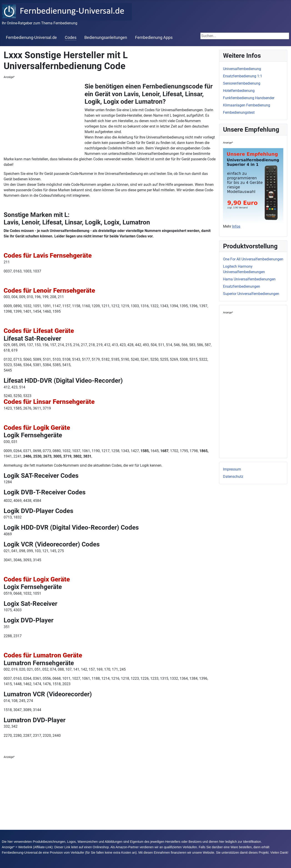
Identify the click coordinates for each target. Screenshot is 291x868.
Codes (71, 38)
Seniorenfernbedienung (242, 83)
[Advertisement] (44, 117)
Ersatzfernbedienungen (242, 286)
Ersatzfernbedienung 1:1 (243, 76)
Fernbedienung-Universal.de (31, 38)
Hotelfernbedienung (239, 91)
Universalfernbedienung (242, 69)
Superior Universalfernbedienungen (251, 294)
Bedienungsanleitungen (106, 38)
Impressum (232, 469)
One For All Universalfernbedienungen (253, 259)
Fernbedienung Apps (154, 38)
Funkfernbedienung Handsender (249, 98)
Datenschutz (233, 477)
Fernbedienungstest (239, 112)
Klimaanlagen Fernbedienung (247, 105)
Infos (236, 226)
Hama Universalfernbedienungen (249, 279)
